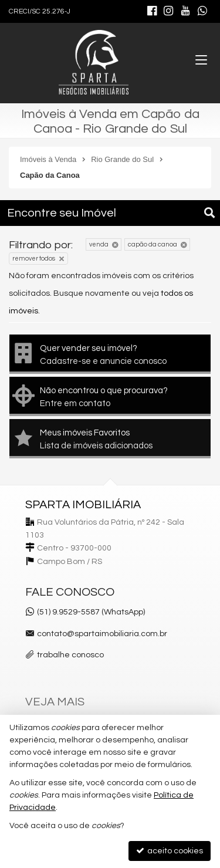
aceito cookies (170, 851)
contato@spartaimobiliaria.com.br (102, 634)
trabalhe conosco (70, 655)
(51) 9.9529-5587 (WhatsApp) (91, 612)
